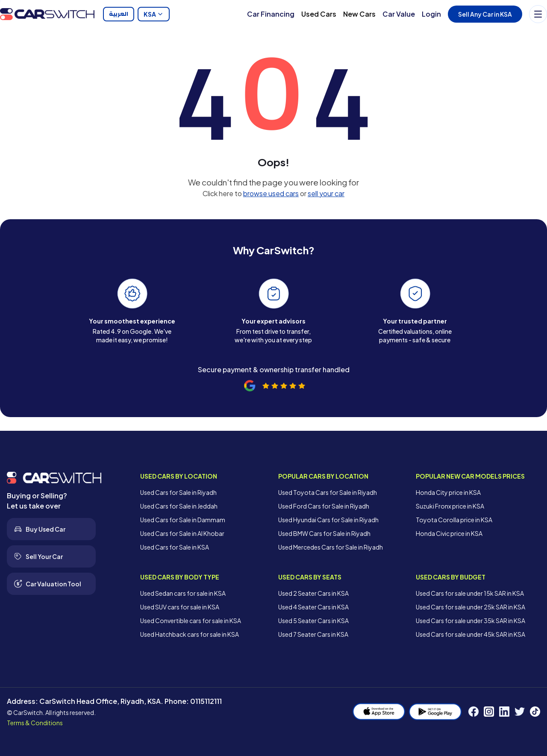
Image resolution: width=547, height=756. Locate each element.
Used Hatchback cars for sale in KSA (190, 634)
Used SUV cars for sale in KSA (180, 607)
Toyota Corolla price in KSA (454, 520)
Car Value (399, 14)
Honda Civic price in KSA (449, 533)
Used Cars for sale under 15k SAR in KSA (470, 593)
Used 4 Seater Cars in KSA (313, 607)
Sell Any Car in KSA (485, 14)
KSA (154, 14)
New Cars (359, 14)
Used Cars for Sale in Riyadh (178, 492)
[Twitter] (520, 712)
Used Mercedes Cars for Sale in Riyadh (331, 547)
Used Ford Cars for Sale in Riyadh (324, 506)
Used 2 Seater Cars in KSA (313, 593)
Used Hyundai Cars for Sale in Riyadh (328, 520)
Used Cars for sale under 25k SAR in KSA (471, 607)
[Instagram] (489, 712)
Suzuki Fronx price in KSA (450, 506)
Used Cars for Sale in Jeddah (179, 506)
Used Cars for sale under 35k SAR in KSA (471, 621)
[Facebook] (473, 712)
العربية (119, 14)
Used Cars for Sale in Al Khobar (182, 533)
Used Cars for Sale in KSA (175, 547)
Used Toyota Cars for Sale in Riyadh (328, 492)
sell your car (326, 193)
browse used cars (271, 193)
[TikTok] (535, 712)
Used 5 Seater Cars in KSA (313, 621)
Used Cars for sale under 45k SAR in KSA (471, 634)
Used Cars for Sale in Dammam (183, 520)
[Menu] (538, 14)
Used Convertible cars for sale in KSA (191, 621)
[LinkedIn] (504, 712)
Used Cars (319, 14)
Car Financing (271, 14)
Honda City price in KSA (448, 492)
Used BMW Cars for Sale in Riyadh (324, 533)
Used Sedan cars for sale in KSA (183, 593)
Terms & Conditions (35, 723)
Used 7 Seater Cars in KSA (313, 634)
